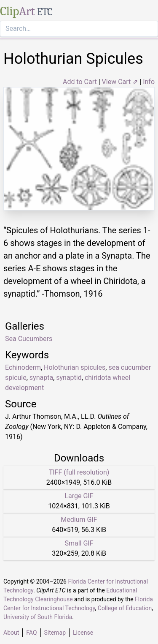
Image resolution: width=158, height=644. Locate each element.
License (83, 633)
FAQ (31, 633)
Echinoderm (23, 367)
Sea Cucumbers (29, 339)
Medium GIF (79, 520)
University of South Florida (38, 617)
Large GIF (79, 496)
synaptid (69, 378)
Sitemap (55, 633)
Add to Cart (80, 82)
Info (149, 82)
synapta (41, 378)
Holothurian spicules (75, 367)
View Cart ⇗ (120, 82)
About (11, 633)
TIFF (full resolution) (79, 472)
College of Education (125, 608)
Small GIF (79, 543)
